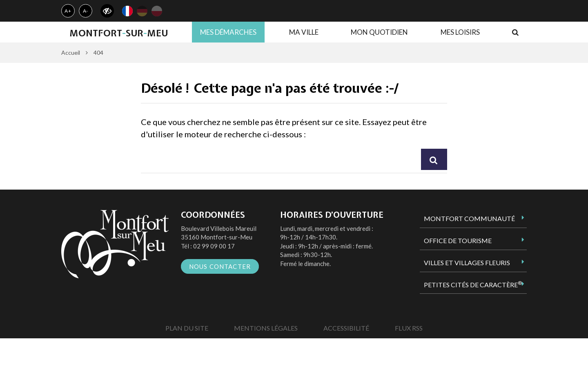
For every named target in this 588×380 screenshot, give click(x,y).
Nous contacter (220, 266)
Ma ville (304, 32)
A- (86, 11)
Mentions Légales (266, 328)
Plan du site (187, 328)
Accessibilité (346, 328)
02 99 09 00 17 (214, 246)
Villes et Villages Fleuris (467, 263)
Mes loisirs (460, 32)
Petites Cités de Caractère (473, 284)
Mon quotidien (379, 32)
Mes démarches (228, 32)
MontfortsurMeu (119, 33)
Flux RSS (409, 328)
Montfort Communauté (469, 218)
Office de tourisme (458, 240)
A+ (68, 11)
